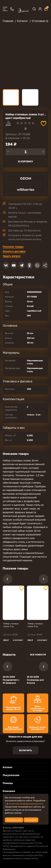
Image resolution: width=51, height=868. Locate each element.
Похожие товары (13, 247)
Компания (9, 791)
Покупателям (11, 775)
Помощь (8, 783)
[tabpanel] (13, 603)
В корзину (26, 161)
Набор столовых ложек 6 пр (11, 625)
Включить (26, 750)
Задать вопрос (12, 256)
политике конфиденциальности (26, 804)
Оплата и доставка (14, 251)
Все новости (38, 655)
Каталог (8, 767)
